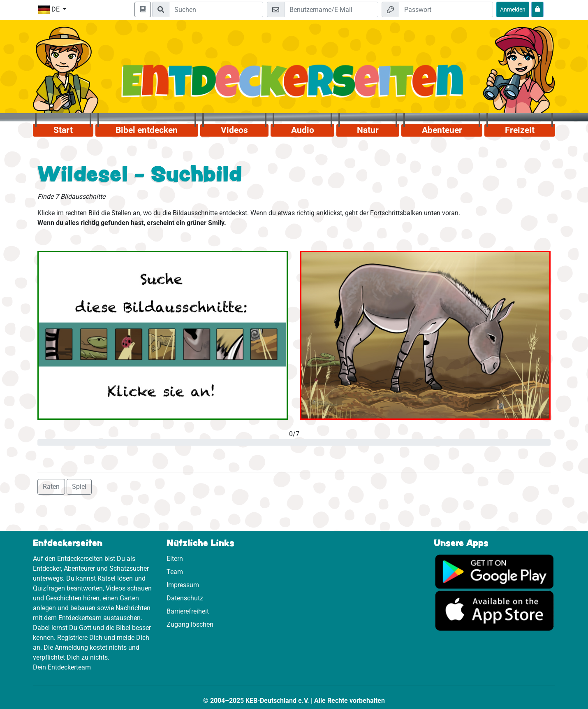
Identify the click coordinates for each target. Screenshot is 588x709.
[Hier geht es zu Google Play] (494, 571)
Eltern (175, 559)
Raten (51, 487)
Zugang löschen (190, 624)
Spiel (79, 487)
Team (175, 572)
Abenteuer (442, 130)
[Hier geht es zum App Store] (494, 610)
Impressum (183, 585)
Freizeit (520, 130)
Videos (234, 130)
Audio (303, 130)
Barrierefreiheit (188, 611)
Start (63, 130)
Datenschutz (185, 598)
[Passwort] (446, 9)
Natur (368, 130)
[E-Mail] (331, 9)
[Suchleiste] (216, 9)
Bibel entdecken (147, 130)
